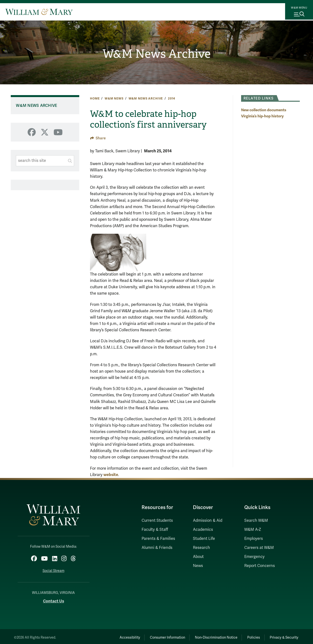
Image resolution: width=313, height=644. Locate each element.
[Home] (39, 12)
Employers (254, 539)
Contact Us (54, 599)
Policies (247, 635)
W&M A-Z (253, 530)
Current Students (157, 521)
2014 (172, 99)
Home (95, 99)
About (198, 557)
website (111, 475)
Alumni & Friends (157, 548)
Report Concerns (260, 566)
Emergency (254, 557)
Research (201, 548)
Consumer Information (152, 635)
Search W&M (256, 521)
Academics (203, 530)
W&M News (114, 99)
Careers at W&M (259, 548)
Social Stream (53, 569)
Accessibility (110, 635)
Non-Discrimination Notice (205, 635)
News (198, 566)
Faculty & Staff (155, 530)
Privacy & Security (282, 635)
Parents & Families (158, 539)
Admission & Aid (208, 521)
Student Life (204, 539)
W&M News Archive (157, 54)
